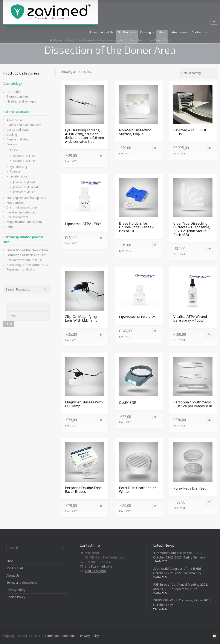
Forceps (12, 144)
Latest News (179, 32)
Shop (162, 32)
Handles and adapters (22, 212)
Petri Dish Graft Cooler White (137, 490)
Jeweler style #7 (24, 192)
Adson (14, 150)
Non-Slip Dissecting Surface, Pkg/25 (135, 132)
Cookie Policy (16, 597)
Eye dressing (18, 167)
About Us (107, 32)
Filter (9, 324)
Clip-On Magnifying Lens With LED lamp (81, 319)
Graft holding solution (22, 207)
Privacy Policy (16, 590)
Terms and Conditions (22, 583)
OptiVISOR (128, 403)
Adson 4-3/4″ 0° (24, 156)
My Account (15, 568)
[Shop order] (198, 73)
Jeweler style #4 (24, 182)
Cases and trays (18, 130)
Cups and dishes (18, 139)
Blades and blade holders (24, 125)
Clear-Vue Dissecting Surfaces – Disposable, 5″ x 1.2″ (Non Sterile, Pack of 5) (192, 229)
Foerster (16, 171)
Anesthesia (14, 120)
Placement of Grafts (21, 269)
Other (11, 227)
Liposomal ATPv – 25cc (137, 317)
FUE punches (15, 203)
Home (93, 32)
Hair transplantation (17, 112)
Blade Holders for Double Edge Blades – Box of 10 (137, 227)
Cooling (12, 135)
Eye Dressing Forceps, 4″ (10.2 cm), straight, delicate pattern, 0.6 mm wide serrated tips (84, 136)
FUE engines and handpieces (26, 198)
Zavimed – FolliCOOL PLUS (190, 132)
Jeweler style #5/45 (26, 187)
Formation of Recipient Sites (27, 255)
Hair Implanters (17, 217)
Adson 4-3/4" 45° (25, 161)
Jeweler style (18, 176)
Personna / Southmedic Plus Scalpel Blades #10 (193, 404)
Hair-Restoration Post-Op (24, 260)
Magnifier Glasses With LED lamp (84, 404)
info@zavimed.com (98, 566)
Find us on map (96, 571)
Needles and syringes (21, 101)
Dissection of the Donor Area (27, 250)
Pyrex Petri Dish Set (189, 488)
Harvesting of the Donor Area (27, 265)
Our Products (127, 32)
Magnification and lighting (24, 222)
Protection (14, 92)
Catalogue (147, 32)
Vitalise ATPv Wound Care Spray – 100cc (190, 319)
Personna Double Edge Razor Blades (83, 490)
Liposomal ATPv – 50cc (83, 224)
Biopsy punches (17, 96)
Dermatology (13, 83)
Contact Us (199, 32)
